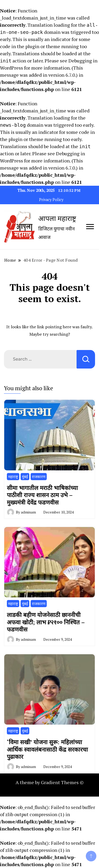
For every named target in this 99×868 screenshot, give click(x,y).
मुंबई (25, 477)
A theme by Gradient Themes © (50, 782)
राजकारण (39, 477)
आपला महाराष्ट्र (57, 218)
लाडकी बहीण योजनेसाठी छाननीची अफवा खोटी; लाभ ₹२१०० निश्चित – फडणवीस (46, 622)
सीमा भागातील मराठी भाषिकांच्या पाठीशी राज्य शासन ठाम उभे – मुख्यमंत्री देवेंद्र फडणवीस (42, 495)
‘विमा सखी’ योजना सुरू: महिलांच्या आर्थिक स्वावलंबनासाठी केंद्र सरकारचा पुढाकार (47, 749)
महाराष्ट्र (13, 477)
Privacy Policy (51, 200)
